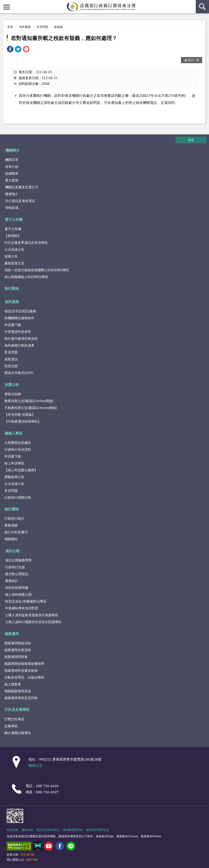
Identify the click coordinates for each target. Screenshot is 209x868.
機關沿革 (12, 160)
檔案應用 (12, 634)
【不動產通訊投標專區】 (23, 421)
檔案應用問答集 (16, 657)
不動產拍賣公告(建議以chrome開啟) (31, 408)
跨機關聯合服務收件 (19, 318)
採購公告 (11, 256)
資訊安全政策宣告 (48, 830)
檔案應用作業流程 (18, 650)
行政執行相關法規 (18, 497)
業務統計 (12, 581)
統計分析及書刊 (16, 532)
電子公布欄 (14, 219)
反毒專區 (11, 726)
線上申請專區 (14, 463)
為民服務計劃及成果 (19, 345)
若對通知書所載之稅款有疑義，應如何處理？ (64, 38)
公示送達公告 (14, 249)
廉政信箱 (27, 830)
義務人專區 (14, 433)
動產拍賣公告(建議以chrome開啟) (29, 401)
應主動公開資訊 (17, 574)
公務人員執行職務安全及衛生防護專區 (33, 622)
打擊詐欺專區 (14, 719)
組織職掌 (12, 173)
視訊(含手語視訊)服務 (20, 311)
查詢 (202, 7)
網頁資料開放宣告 (98, 830)
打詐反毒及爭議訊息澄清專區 (26, 242)
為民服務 (25, 27)
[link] (10, 50)
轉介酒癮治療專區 (18, 733)
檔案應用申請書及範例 (21, 670)
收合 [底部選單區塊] (191, 140)
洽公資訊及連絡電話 (20, 201)
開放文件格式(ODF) (19, 373)
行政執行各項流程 (18, 449)
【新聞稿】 (13, 236)
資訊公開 (12, 551)
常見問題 (42, 27)
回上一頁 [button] (194, 60)
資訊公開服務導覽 (18, 560)
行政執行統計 (14, 518)
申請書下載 (13, 325)
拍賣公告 (12, 384)
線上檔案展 (13, 684)
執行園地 (12, 288)
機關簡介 (12, 150)
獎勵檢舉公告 (14, 477)
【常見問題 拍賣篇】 (20, 414)
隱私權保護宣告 (73, 830)
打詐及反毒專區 (17, 709)
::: (4, 3)
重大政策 (12, 180)
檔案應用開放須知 (18, 643)
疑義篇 (58, 27)
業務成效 (11, 525)
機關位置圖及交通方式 (22, 187)
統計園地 (12, 509)
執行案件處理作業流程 (21, 338)
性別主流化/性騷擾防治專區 (26, 601)
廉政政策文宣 (14, 263)
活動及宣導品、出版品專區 (24, 677)
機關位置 (35, 765)
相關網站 (11, 539)
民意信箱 (11, 366)
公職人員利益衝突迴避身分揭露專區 (32, 615)
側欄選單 (7, 7)
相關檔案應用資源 (18, 691)
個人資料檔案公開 (18, 594)
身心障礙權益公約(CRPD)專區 (26, 277)
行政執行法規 (15, 567)
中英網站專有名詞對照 (22, 608)
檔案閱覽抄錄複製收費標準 (24, 664)
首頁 (10, 27)
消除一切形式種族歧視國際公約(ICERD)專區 (37, 270)
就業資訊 (11, 359)
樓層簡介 (12, 194)
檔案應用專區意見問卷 (21, 698)
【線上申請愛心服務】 (21, 470)
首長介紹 (12, 166)
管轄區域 (12, 208)
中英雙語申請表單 (18, 332)
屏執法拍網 (13, 394)
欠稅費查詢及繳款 (18, 443)
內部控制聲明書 (17, 588)
